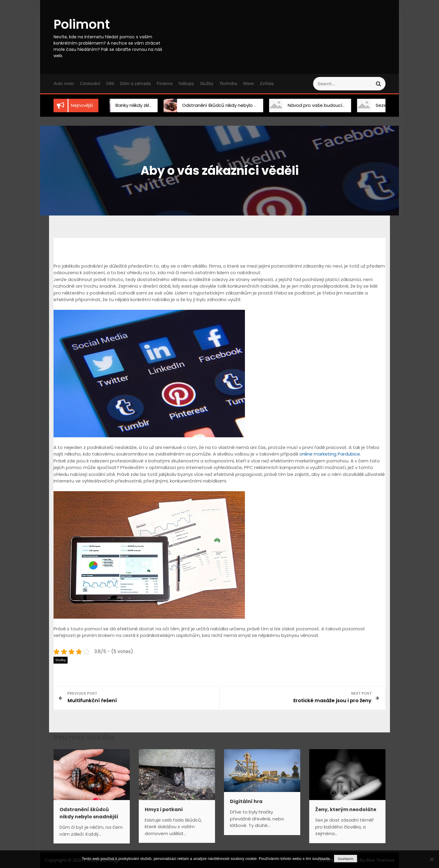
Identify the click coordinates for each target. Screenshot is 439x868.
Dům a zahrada (136, 83)
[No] (432, 859)
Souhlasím (346, 859)
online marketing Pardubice (330, 454)
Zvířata (267, 83)
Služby (206, 83)
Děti (110, 83)
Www (249, 83)
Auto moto (64, 83)
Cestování (90, 83)
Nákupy (186, 83)
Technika (228, 83)
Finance (165, 83)
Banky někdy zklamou (132, 105)
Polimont (82, 24)
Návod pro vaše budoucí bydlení (317, 105)
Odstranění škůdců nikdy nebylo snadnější (222, 105)
